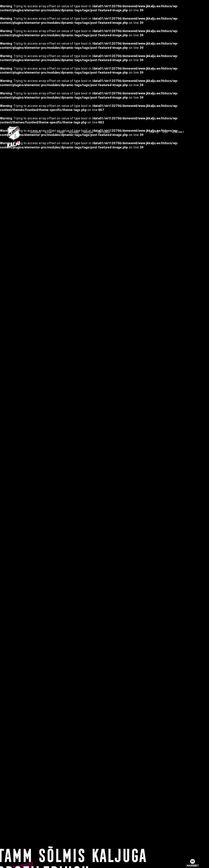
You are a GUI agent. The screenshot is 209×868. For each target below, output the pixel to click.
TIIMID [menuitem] (61, 132)
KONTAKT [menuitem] (178, 132)
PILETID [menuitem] (154, 132)
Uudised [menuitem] (36, 132)
